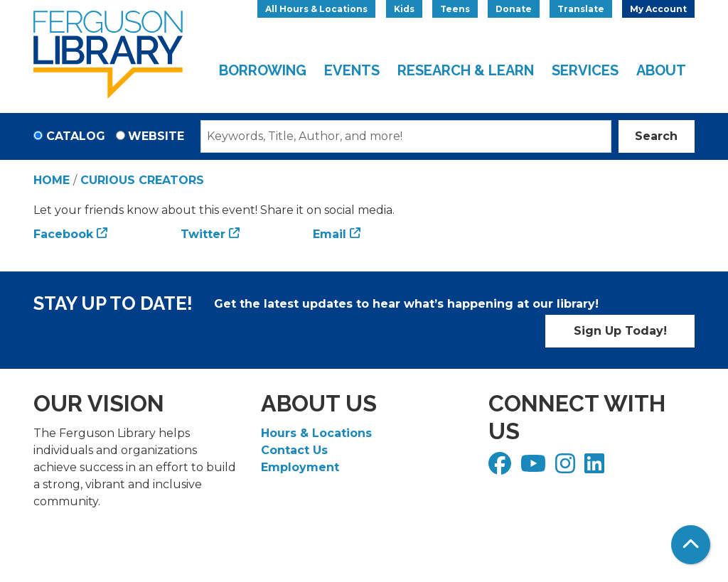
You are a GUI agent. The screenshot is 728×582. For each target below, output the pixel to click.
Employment (300, 467)
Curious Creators (142, 180)
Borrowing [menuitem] (263, 70)
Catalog (76, 136)
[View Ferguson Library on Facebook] (502, 468)
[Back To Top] (691, 545)
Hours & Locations (316, 433)
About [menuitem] (661, 70)
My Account (658, 9)
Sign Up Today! (620, 331)
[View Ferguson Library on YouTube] (535, 468)
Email (330, 234)
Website (156, 136)
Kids (404, 9)
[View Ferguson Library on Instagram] (567, 468)
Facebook (63, 234)
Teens (455, 9)
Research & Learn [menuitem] (466, 70)
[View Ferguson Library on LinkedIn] (596, 468)
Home (52, 180)
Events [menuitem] (352, 70)
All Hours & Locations (316, 9)
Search (656, 136)
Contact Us (294, 450)
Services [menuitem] (585, 70)
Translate (581, 9)
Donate (514, 9)
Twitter (203, 234)
